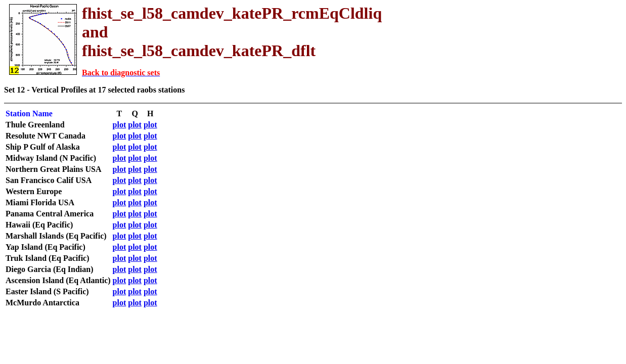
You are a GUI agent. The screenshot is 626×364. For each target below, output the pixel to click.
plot (120, 125)
